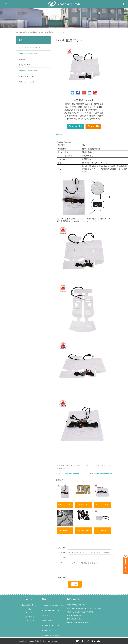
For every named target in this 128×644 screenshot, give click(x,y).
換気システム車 (24, 65)
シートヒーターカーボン (72, 474)
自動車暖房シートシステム (37, 32)
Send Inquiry (75, 126)
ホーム (18, 32)
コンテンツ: (62, 563)
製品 (24, 32)
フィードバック (29, 621)
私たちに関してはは (29, 605)
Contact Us (93, 126)
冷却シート (23, 60)
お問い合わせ (29, 617)
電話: (64, 558)
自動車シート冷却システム (28, 54)
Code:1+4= (62, 578)
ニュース (29, 613)
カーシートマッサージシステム (30, 47)
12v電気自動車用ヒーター (103, 474)
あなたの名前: (61, 548)
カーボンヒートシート (27, 77)
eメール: (63, 553)
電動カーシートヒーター (57, 32)
